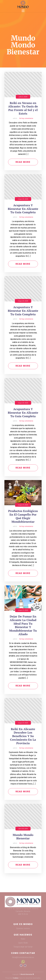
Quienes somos (23, 928)
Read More (23, 162)
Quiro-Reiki (23, 943)
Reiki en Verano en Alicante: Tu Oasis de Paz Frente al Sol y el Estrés (23, 108)
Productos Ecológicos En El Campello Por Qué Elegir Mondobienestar (23, 516)
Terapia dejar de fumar (23, 947)
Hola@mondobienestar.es (23, 957)
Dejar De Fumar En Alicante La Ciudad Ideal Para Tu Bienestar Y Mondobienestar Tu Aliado (23, 625)
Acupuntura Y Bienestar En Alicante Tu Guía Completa (23, 209)
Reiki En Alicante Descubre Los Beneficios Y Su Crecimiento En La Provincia (23, 736)
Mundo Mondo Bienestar (23, 837)
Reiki (23, 939)
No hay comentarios (26, 118)
